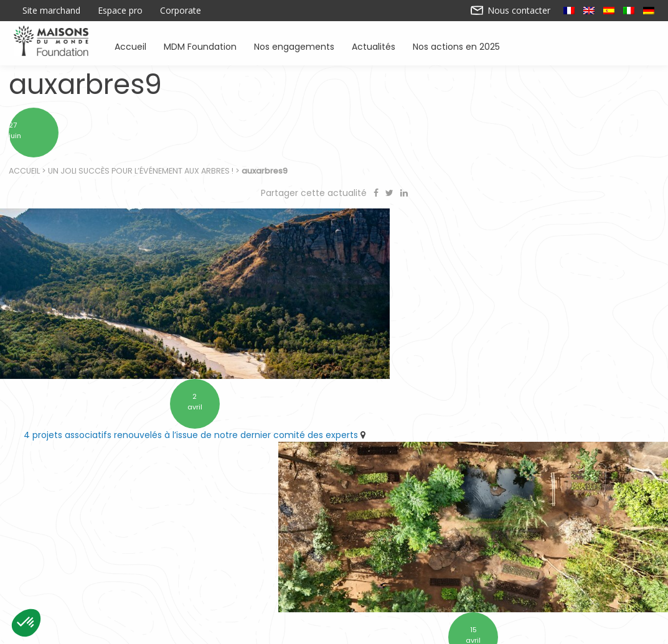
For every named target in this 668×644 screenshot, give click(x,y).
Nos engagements (294, 46)
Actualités (374, 46)
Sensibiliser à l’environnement (500, 577)
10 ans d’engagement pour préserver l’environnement (497, 414)
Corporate (181, 11)
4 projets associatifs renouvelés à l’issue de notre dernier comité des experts (167, 421)
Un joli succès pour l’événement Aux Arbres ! (141, 175)
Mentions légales (432, 630)
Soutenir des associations (195, 577)
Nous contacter (511, 11)
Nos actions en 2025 (456, 46)
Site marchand (51, 11)
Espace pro (120, 11)
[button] (26, 623)
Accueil (130, 46)
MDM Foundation (200, 46)
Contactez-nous (237, 630)
